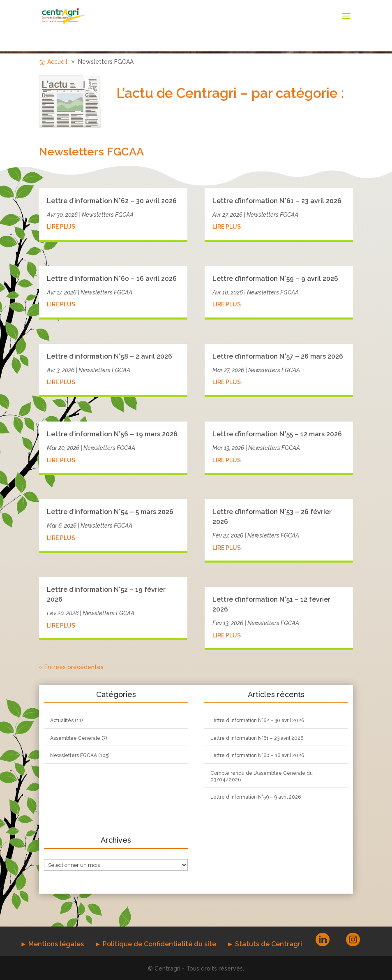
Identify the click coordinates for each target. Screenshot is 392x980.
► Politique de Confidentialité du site (155, 944)
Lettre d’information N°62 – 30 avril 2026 (112, 201)
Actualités (62, 721)
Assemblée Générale (75, 738)
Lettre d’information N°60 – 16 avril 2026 (112, 279)
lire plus (61, 227)
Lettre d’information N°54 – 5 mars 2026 (110, 512)
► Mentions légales (52, 944)
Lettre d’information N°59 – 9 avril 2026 (275, 279)
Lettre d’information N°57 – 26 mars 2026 (278, 356)
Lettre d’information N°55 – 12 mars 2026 (277, 434)
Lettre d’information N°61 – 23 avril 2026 (277, 201)
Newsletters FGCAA (108, 215)
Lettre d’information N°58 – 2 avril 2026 (110, 356)
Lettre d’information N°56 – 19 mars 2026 (112, 434)
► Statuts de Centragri (264, 944)
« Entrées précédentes (71, 667)
